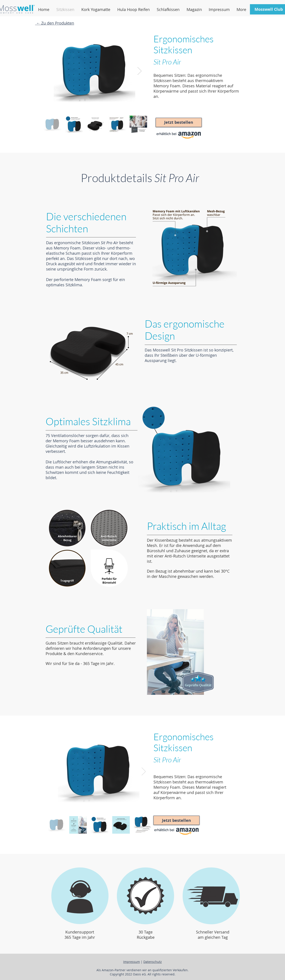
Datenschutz (153, 962)
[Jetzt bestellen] (179, 122)
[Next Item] (140, 71)
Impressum (132, 962)
